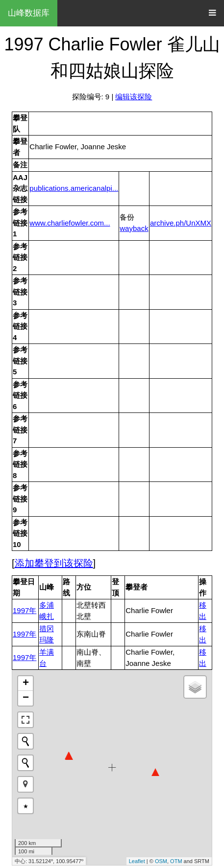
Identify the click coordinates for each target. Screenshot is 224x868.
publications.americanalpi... (74, 188)
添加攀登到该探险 (54, 563)
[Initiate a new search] (25, 741)
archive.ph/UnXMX (181, 223)
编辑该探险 (134, 97)
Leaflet (137, 861)
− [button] (26, 698)
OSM (161, 861)
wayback (134, 228)
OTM (176, 861)
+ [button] (26, 684)
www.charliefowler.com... (70, 223)
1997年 (25, 610)
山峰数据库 (29, 13)
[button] (25, 784)
